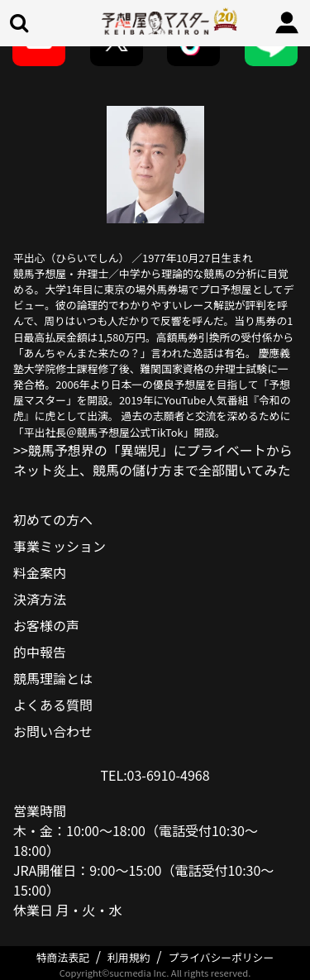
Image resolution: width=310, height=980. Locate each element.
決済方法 (40, 599)
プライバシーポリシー (222, 957)
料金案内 (40, 572)
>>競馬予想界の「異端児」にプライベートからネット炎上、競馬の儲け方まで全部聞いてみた (153, 460)
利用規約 (129, 957)
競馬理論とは (53, 678)
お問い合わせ (53, 731)
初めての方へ (53, 519)
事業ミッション (60, 546)
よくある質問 (53, 705)
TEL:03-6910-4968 (155, 775)
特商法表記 (63, 957)
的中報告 (40, 652)
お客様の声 (46, 625)
